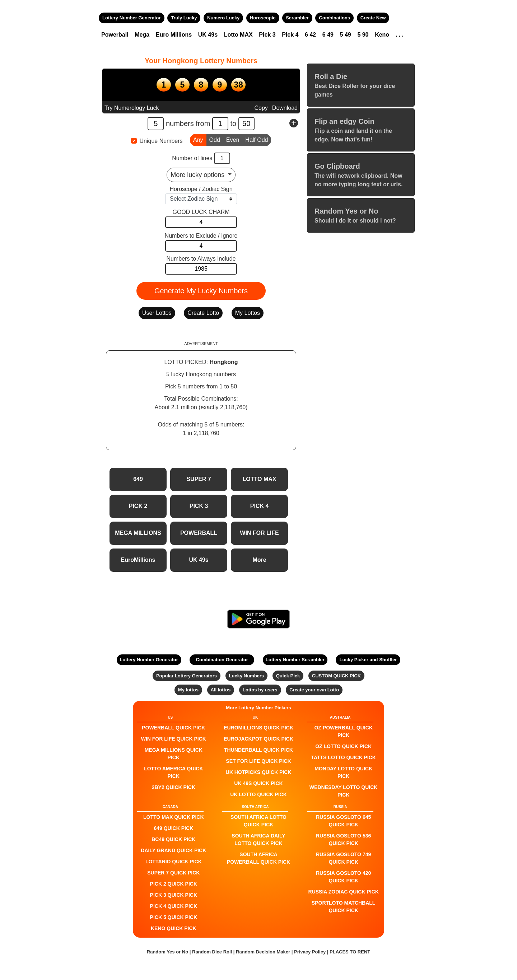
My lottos (188, 690)
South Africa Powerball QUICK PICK (258, 858)
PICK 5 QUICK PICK (174, 917)
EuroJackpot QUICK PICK (258, 739)
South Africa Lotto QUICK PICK (258, 821)
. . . (400, 35)
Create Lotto (203, 313)
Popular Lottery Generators (187, 676)
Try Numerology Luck (132, 108)
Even (233, 139)
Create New (373, 18)
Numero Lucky (223, 18)
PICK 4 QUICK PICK (174, 906)
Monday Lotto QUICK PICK (343, 772)
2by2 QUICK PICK (174, 787)
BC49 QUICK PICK (173, 839)
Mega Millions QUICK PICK (174, 754)
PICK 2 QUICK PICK (174, 884)
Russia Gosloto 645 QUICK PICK (343, 821)
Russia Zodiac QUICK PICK (344, 892)
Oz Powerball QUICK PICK (343, 731)
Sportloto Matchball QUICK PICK (344, 907)
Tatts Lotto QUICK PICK (343, 757)
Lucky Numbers (247, 676)
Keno (382, 35)
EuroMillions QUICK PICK (258, 728)
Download (285, 108)
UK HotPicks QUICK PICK (259, 772)
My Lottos (248, 313)
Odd (215, 139)
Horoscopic (263, 18)
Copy (261, 108)
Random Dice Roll (213, 952)
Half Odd (257, 139)
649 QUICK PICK (173, 828)
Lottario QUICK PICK (174, 862)
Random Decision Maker (263, 952)
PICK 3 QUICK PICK (174, 895)
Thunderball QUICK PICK (258, 750)
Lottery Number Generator (132, 18)
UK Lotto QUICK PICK (258, 794)
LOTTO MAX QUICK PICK (174, 817)
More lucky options (198, 175)
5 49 (346, 35)
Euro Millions (174, 35)
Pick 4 (290, 35)
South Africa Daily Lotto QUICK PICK (258, 839)
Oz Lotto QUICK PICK (343, 746)
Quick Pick (288, 676)
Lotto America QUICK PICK (173, 772)
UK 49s (208, 35)
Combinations (334, 18)
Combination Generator (222, 660)
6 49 (328, 35)
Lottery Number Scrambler (295, 660)
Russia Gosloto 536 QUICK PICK (343, 839)
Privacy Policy (310, 952)
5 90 (363, 35)
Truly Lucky (184, 18)
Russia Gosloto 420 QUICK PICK (343, 877)
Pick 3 (267, 35)
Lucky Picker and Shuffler (368, 660)
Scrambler (297, 18)
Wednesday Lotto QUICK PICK (344, 791)
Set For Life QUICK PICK (258, 761)
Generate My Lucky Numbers (201, 291)
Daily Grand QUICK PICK (173, 850)
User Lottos (157, 313)
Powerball (115, 35)
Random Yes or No (167, 952)
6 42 (310, 35)
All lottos (221, 690)
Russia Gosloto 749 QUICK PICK (343, 858)
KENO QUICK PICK (174, 928)
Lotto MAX (238, 35)
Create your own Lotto (314, 690)
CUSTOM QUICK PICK (336, 676)
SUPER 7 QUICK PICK (173, 873)
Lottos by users (260, 690)
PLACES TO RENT (350, 952)
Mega (142, 35)
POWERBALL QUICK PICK (173, 728)
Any (198, 139)
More (259, 560)
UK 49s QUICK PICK (258, 783)
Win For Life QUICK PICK (174, 739)
